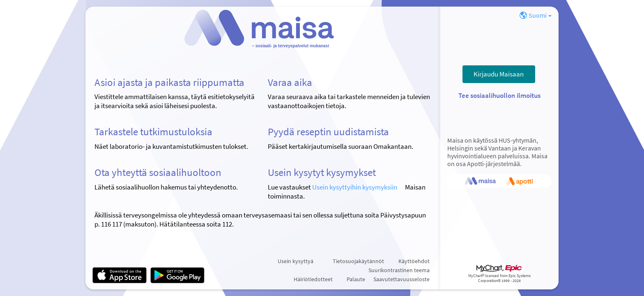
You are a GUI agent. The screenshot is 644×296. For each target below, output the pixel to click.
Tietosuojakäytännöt (358, 261)
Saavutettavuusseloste (401, 279)
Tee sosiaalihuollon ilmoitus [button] (499, 95)
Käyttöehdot (414, 261)
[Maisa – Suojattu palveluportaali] (263, 31)
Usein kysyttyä (296, 261)
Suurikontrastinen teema (399, 270)
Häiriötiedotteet (313, 279)
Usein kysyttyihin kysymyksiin (355, 187)
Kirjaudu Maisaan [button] (499, 74)
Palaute (356, 279)
